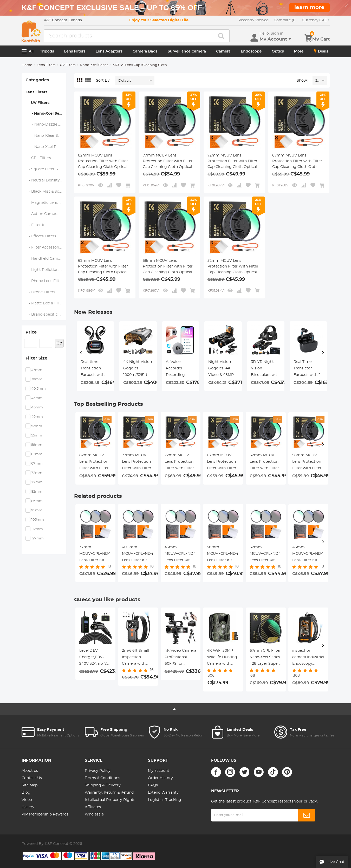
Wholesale (94, 814)
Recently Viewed (253, 20)
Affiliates (93, 807)
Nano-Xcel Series (94, 65)
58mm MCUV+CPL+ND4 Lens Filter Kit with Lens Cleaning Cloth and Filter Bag (223, 554)
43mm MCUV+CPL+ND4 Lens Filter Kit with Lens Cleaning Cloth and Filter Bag (180, 554)
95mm (37, 510)
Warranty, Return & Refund (109, 793)
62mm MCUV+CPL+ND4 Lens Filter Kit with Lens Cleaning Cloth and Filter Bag (265, 554)
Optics (278, 51)
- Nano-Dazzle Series (46, 125)
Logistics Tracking (165, 800)
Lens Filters (75, 51)
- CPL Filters (38, 158)
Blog (26, 793)
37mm (37, 370)
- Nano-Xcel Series (46, 114)
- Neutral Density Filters (46, 180)
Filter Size (36, 358)
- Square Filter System (46, 169)
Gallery (28, 807)
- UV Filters (37, 103)
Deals (321, 51)
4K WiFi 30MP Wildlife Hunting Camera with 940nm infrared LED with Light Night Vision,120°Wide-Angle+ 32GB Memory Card (222, 658)
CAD (316, 20)
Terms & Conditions (102, 778)
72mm (37, 473)
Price (31, 332)
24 (317, 81)
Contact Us (32, 778)
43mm (37, 398)
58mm (37, 445)
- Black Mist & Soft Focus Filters (46, 192)
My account (159, 771)
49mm (37, 417)
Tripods (47, 51)
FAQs (153, 785)
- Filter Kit (36, 225)
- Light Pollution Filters (46, 270)
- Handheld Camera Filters (46, 259)
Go (59, 343)
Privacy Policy (98, 771)
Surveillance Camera (187, 51)
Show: (302, 81)
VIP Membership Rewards (45, 814)
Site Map (30, 785)
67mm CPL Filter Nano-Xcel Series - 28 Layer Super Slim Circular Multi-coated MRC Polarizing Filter (265, 658)
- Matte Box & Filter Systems (46, 303)
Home (27, 65)
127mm (37, 539)
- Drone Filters (40, 292)
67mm (37, 464)
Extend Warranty (163, 793)
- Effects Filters (41, 236)
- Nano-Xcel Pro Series (46, 147)
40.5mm (38, 389)
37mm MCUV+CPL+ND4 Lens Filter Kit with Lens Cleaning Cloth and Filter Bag (95, 554)
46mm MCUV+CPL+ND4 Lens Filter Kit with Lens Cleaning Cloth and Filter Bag (308, 554)
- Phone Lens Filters (45, 281)
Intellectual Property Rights (110, 800)
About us (30, 771)
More (299, 51)
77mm (37, 482)
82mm (37, 492)
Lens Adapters (109, 51)
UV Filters (68, 65)
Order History (160, 778)
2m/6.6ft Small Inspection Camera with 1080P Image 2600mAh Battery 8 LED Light (135, 658)
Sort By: (103, 81)
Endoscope (251, 51)
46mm (37, 407)
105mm (38, 520)
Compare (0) (285, 20)
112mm (37, 529)
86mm (37, 501)
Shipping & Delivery (103, 785)
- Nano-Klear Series (46, 136)
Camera (223, 51)
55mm (37, 436)
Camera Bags (145, 51)
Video (27, 800)
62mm (37, 454)
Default (125, 81)
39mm (37, 379)
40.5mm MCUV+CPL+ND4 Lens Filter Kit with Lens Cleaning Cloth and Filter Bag (138, 554)
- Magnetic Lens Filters (46, 203)
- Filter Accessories (44, 247)
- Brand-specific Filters (46, 315)
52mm (37, 426)
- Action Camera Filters (46, 214)
